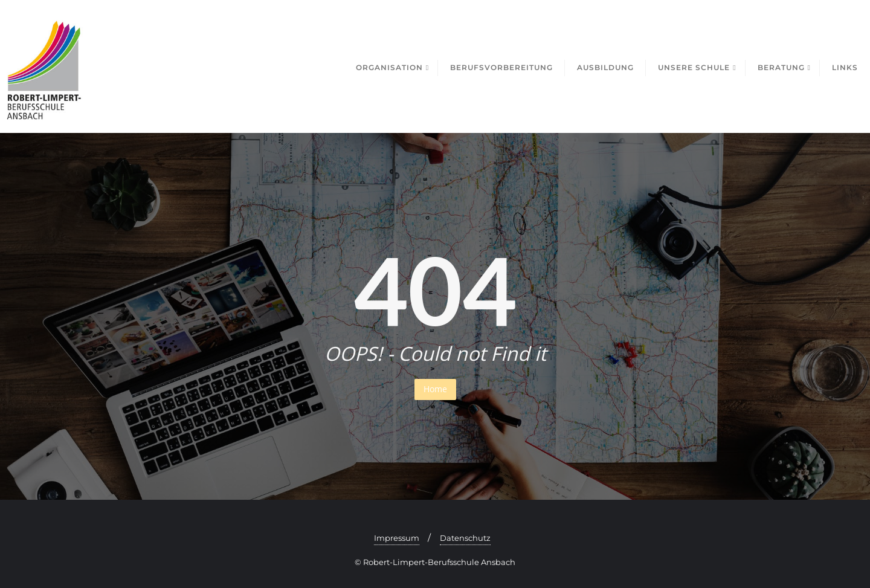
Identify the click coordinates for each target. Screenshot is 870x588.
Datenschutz (465, 538)
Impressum (397, 538)
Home (435, 389)
